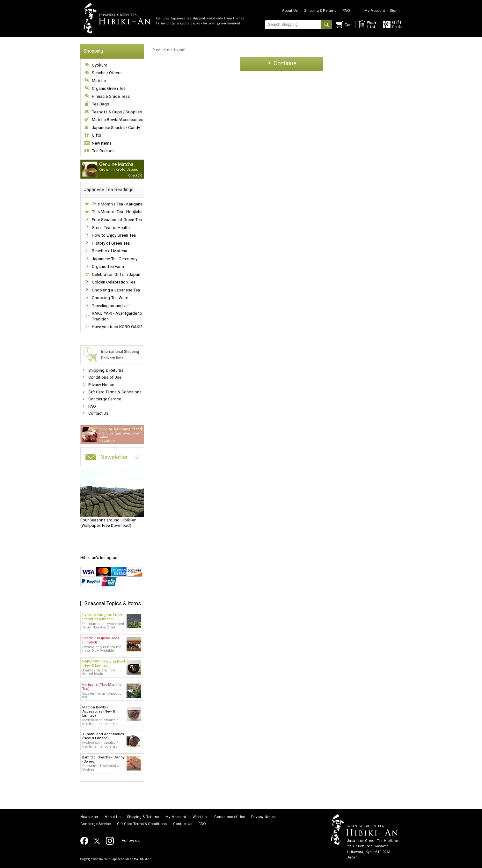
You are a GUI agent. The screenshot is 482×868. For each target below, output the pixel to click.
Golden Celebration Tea (114, 282)
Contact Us (98, 413)
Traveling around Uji (110, 306)
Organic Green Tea (109, 88)
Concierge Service (105, 399)
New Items (102, 143)
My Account (375, 11)
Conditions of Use (105, 377)
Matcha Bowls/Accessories (117, 120)
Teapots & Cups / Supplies (117, 112)
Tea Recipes (103, 151)
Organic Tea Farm (108, 266)
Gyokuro (100, 65)
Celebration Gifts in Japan (116, 274)
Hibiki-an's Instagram (99, 558)
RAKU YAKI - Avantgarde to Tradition (117, 316)
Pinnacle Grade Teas (111, 96)
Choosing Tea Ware (110, 298)
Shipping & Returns (320, 11)
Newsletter (89, 817)
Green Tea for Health (111, 228)
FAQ (346, 11)
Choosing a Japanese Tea (116, 290)
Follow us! (131, 840)
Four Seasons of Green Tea (117, 220)
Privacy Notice (101, 385)
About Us (290, 11)
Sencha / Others (107, 73)
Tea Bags (100, 104)
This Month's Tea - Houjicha (117, 212)
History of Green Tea (111, 243)
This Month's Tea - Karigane (117, 204)
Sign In (396, 11)
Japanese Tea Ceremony (115, 259)
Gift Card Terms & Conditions (115, 392)
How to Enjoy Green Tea (114, 235)
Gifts (96, 135)
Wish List (200, 817)
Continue (282, 63)
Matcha (99, 81)
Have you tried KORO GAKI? (117, 327)
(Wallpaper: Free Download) (112, 499)
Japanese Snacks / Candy (116, 128)
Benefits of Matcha (110, 251)
